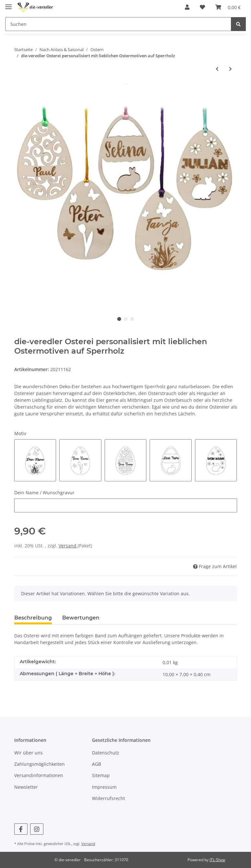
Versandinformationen (39, 775)
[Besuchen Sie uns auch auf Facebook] (21, 829)
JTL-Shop (217, 860)
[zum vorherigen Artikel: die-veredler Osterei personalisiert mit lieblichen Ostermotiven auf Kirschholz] (217, 69)
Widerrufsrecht (108, 798)
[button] (187, 7)
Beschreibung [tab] (33, 618)
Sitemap (101, 775)
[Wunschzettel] (202, 7)
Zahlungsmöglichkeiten (40, 764)
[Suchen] (118, 24)
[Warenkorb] (228, 7)
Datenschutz (106, 753)
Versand (68, 546)
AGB (97, 764)
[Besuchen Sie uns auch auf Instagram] (37, 829)
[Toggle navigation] (8, 4)
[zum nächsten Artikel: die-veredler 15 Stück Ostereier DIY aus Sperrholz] (230, 69)
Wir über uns (29, 753)
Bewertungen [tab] (81, 618)
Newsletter (26, 787)
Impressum (104, 787)
